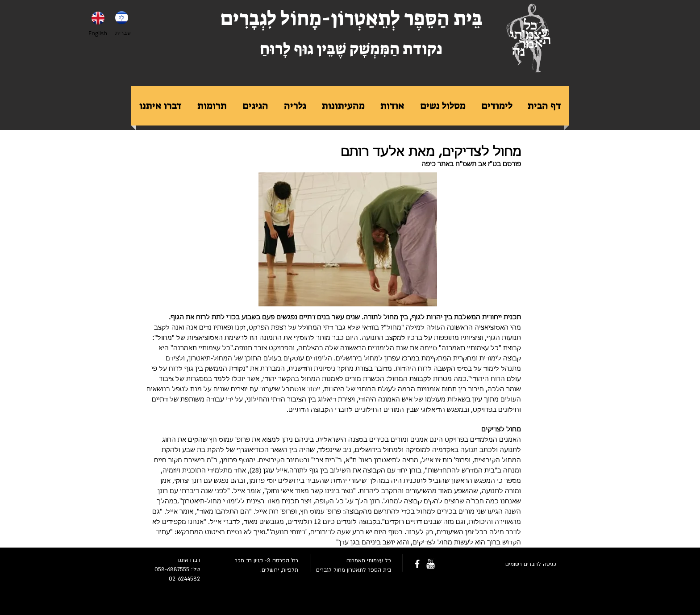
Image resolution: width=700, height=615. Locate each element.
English (98, 33)
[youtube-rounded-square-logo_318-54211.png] (431, 564)
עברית (123, 33)
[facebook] (417, 564)
